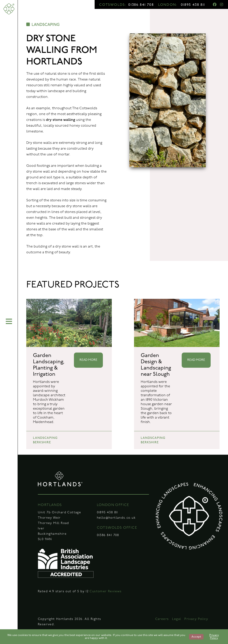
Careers (162, 619)
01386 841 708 (141, 5)
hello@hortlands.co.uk (116, 518)
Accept (196, 637)
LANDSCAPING (43, 25)
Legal (177, 619)
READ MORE (88, 360)
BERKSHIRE (42, 442)
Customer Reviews (106, 591)
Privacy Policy (196, 619)
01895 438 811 (193, 5)
